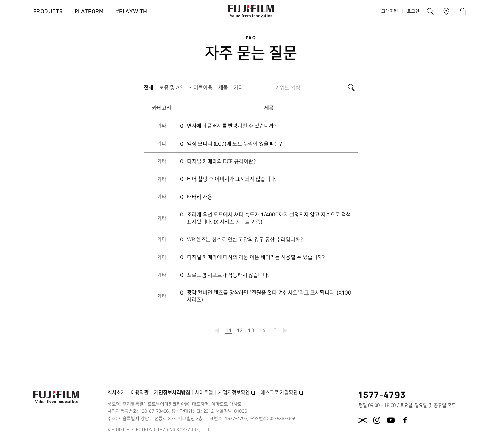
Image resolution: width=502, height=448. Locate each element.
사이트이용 (201, 87)
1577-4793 (382, 395)
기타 (239, 87)
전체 (150, 89)
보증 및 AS (171, 87)
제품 (223, 87)
